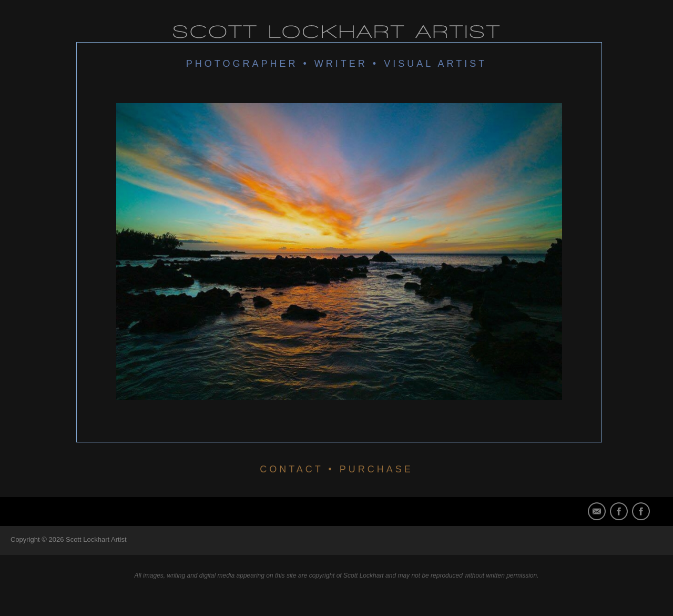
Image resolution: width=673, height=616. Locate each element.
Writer (341, 64)
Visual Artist (435, 64)
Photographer (242, 64)
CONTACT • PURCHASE (336, 469)
